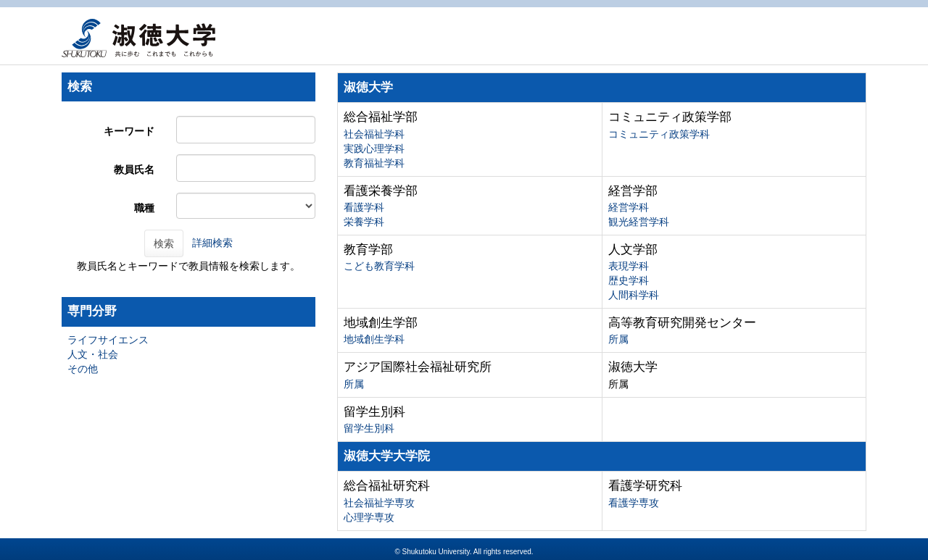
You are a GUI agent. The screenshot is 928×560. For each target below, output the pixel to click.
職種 (144, 208)
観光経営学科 (639, 222)
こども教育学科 (379, 266)
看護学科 (364, 207)
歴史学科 (629, 280)
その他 (83, 369)
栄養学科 (364, 222)
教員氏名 (134, 170)
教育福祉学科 (374, 163)
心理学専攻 (369, 517)
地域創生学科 (374, 339)
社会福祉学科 (374, 134)
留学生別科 (369, 428)
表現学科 (629, 266)
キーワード (129, 131)
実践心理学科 (374, 149)
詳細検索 (212, 243)
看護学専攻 (634, 503)
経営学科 (629, 207)
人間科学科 (634, 295)
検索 (164, 243)
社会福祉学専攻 (379, 503)
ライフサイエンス (108, 340)
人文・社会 (93, 354)
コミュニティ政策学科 (659, 134)
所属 (618, 339)
